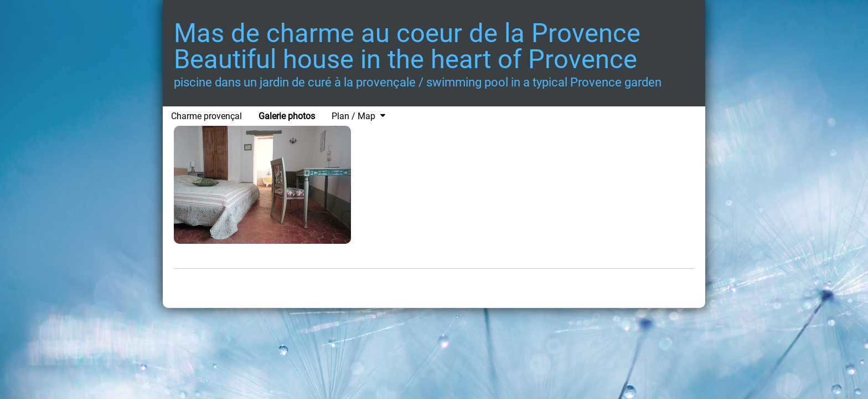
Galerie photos (287, 116)
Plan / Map (353, 116)
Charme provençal (206, 116)
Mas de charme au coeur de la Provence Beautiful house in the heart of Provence (407, 46)
